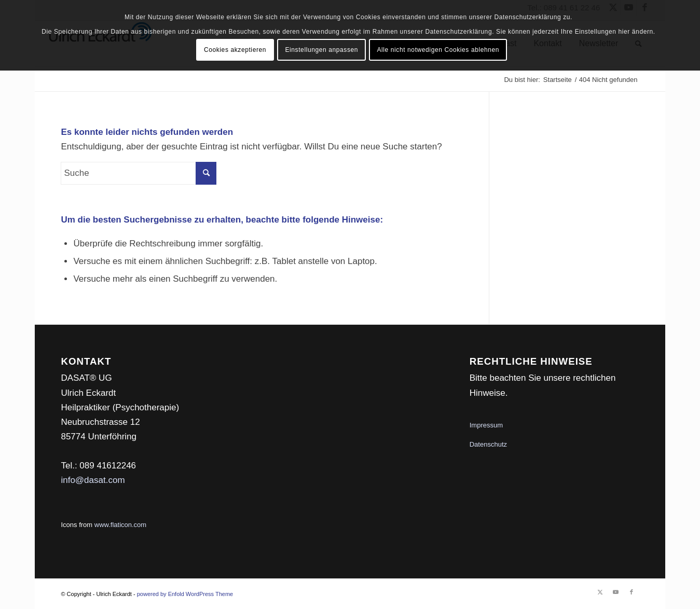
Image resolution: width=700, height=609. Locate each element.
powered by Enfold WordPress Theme (185, 594)
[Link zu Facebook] (632, 592)
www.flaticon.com (120, 525)
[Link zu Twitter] (600, 592)
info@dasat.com (93, 480)
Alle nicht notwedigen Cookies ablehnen (438, 50)
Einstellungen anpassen (321, 50)
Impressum (486, 425)
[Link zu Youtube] (616, 592)
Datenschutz (488, 444)
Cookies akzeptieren (235, 50)
